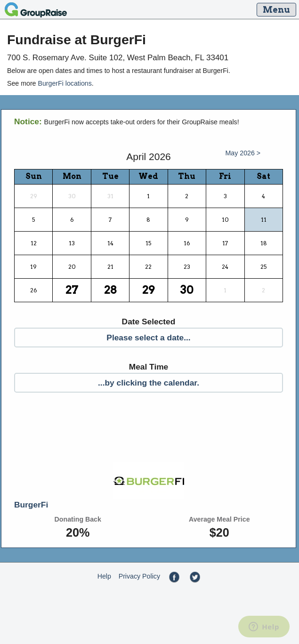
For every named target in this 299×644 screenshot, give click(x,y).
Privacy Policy (139, 576)
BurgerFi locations (65, 83)
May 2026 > (243, 153)
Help (104, 576)
